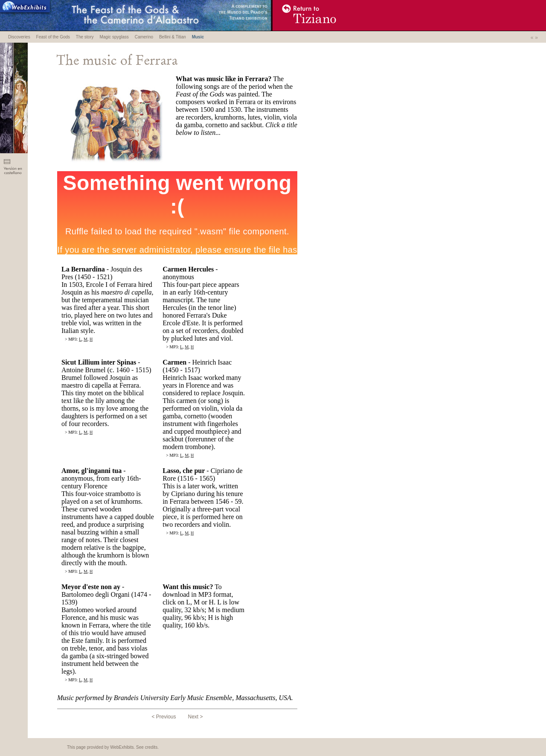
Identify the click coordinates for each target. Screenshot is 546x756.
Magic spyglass (114, 37)
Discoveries (19, 37)
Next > (196, 717)
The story (85, 37)
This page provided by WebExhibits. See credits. (113, 747)
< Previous (164, 717)
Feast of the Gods (53, 37)
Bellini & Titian (173, 37)
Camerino (144, 37)
